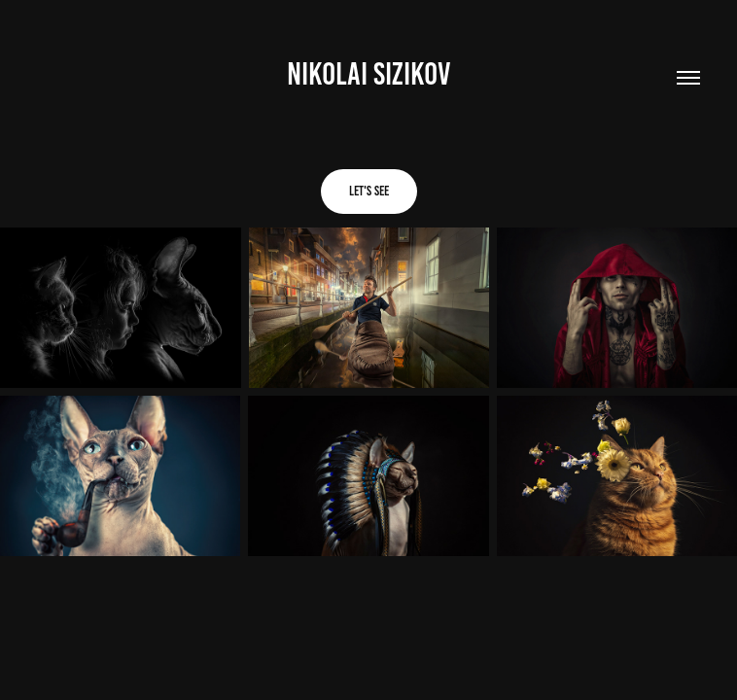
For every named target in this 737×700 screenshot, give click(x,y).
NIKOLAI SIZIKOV (369, 74)
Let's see (369, 191)
